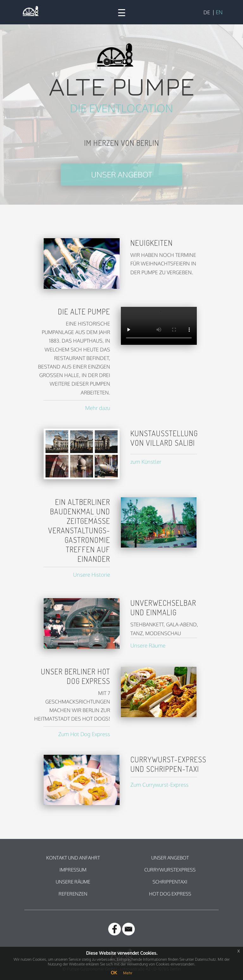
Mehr (128, 973)
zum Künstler (146, 462)
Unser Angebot (122, 174)
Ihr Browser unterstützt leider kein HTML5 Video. (159, 326)
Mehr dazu (98, 408)
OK (114, 973)
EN (219, 12)
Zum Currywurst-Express (159, 785)
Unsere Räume (148, 645)
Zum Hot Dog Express (84, 734)
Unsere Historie (92, 575)
